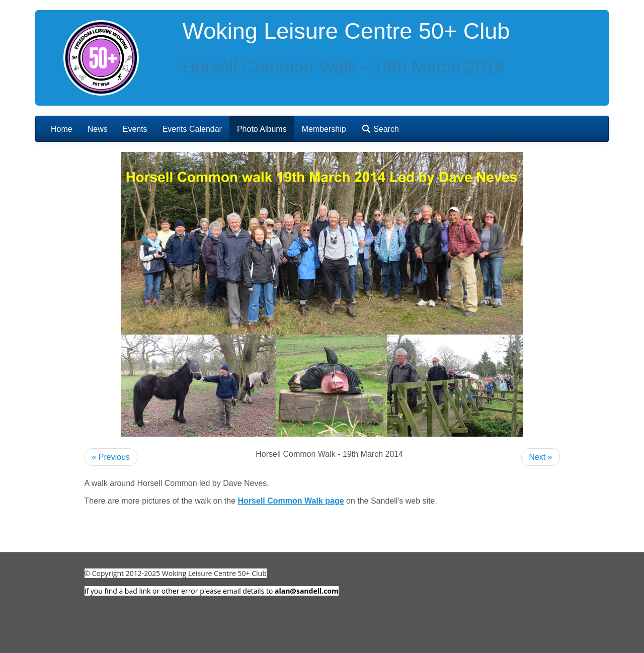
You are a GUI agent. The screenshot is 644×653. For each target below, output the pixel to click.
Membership (324, 129)
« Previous (111, 457)
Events (135, 129)
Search (380, 129)
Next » (540, 457)
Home (62, 129)
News (98, 129)
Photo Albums (262, 129)
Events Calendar (192, 129)
